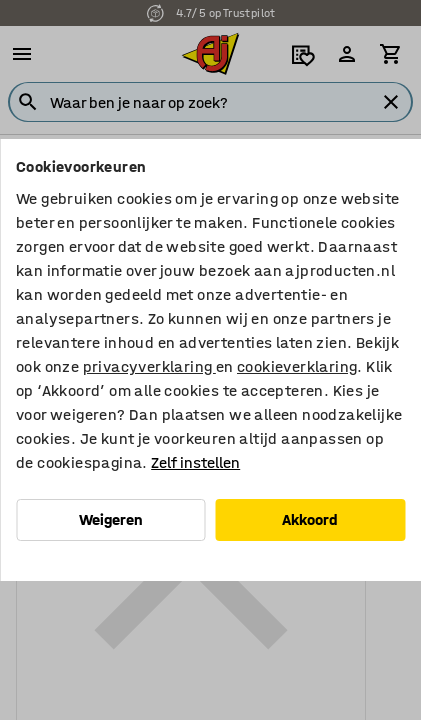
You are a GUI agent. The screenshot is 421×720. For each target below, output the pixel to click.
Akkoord (310, 519)
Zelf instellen (195, 462)
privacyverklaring (149, 366)
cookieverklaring (297, 366)
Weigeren (111, 519)
